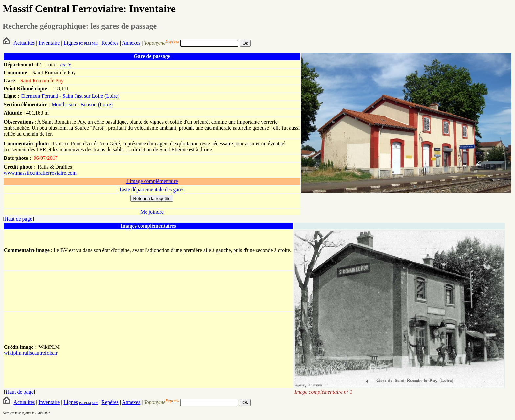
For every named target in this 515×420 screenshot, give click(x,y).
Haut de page (18, 219)
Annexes (131, 43)
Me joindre (152, 212)
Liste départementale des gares (152, 189)
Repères (110, 43)
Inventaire (49, 43)
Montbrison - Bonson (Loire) (82, 105)
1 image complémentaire (152, 181)
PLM (87, 43)
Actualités (24, 43)
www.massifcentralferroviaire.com (40, 173)
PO (81, 43)
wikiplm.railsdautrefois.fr (31, 353)
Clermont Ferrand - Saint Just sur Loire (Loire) (70, 96)
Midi (95, 43)
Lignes (71, 43)
